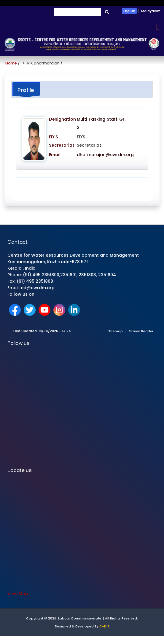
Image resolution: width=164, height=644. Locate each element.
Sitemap (116, 331)
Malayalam (151, 11)
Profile (26, 90)
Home (11, 63)
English (129, 11)
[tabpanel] (82, 146)
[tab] (26, 90)
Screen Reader (141, 331)
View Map (18, 594)
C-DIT (104, 626)
